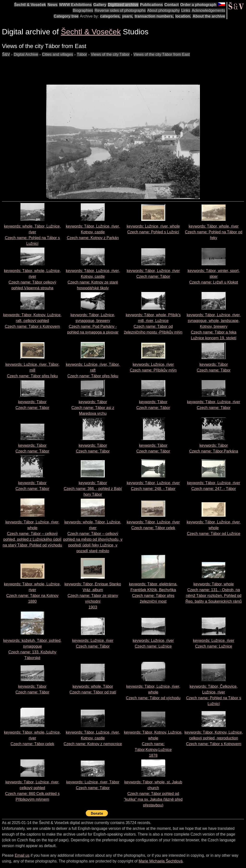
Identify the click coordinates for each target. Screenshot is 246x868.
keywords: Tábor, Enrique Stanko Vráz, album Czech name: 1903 (93, 596)
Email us (22, 855)
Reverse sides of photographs (120, 10)
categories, (110, 16)
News (53, 5)
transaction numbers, (154, 16)
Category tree (66, 16)
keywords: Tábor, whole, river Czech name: (214, 232)
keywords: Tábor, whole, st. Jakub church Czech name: (153, 794)
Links (186, 10)
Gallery (100, 5)
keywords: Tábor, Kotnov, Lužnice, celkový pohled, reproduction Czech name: (214, 738)
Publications (151, 5)
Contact (172, 5)
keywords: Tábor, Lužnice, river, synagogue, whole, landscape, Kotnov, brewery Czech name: (214, 326)
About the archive (209, 16)
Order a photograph (198, 5)
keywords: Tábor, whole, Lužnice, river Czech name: (32, 738)
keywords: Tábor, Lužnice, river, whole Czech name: (32, 534)
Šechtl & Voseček (30, 5)
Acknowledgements (208, 10)
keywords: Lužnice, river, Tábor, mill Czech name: (32, 370)
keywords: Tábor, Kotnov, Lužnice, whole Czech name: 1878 (153, 744)
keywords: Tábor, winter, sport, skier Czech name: (214, 276)
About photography (163, 10)
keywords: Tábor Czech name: (93, 408)
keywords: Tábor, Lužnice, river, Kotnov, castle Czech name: (93, 232)
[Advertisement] (89, 68)
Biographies (83, 10)
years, (128, 16)
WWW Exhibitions (75, 5)
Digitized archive (123, 5)
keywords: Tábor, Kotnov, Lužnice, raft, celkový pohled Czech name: (32, 321)
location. (183, 16)
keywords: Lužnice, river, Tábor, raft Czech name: (93, 370)
